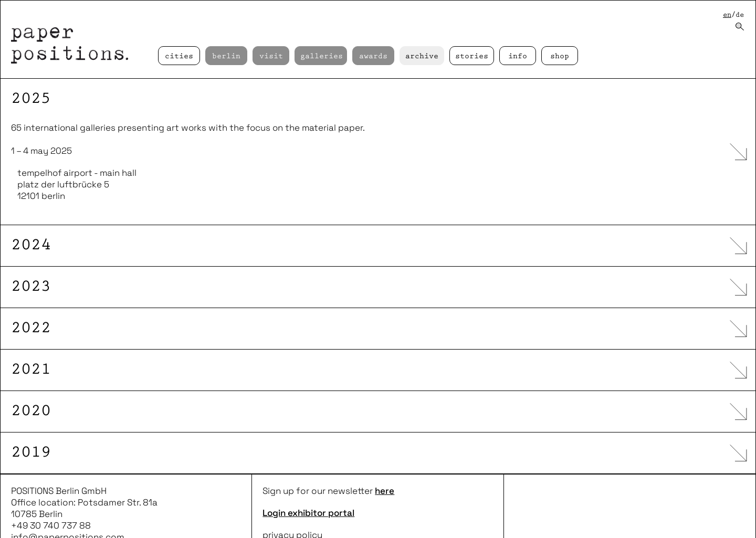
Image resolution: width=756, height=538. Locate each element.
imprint (278, 526)
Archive (422, 56)
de (740, 15)
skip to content (0, 0)
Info (518, 56)
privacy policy (292, 514)
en (727, 15)
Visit (271, 56)
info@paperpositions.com (68, 516)
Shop (560, 56)
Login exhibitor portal (308, 492)
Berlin (226, 56)
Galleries (322, 56)
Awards (373, 56)
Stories (472, 56)
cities (179, 56)
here (385, 470)
